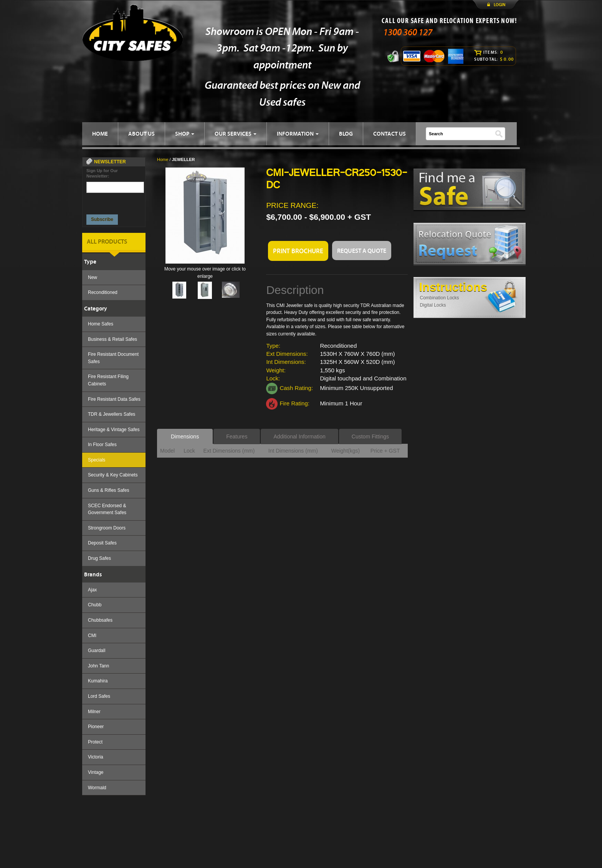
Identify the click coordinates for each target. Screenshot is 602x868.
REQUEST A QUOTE (362, 251)
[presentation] (116, 202)
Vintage (96, 772)
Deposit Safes (102, 543)
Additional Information (299, 436)
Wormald (97, 788)
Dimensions (185, 436)
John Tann (98, 666)
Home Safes (101, 324)
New (93, 277)
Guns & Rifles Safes (108, 490)
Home (163, 159)
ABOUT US (141, 134)
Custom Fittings (370, 436)
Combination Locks (440, 298)
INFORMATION (298, 134)
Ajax (92, 590)
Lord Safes (99, 696)
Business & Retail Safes (112, 339)
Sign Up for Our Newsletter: (102, 173)
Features (237, 436)
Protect (95, 742)
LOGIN (499, 5)
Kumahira (98, 681)
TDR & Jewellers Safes (112, 414)
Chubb (95, 605)
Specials (97, 460)
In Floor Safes (102, 445)
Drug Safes (99, 558)
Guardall (97, 651)
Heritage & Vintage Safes (114, 430)
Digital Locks (433, 305)
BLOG (346, 134)
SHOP (185, 134)
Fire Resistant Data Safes (114, 399)
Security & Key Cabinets (113, 475)
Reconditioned (103, 292)
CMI (92, 636)
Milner (94, 712)
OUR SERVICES (236, 134)
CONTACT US (389, 134)
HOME (100, 134)
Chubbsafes (100, 620)
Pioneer (96, 727)
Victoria (96, 757)
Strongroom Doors (107, 528)
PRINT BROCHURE (298, 251)
